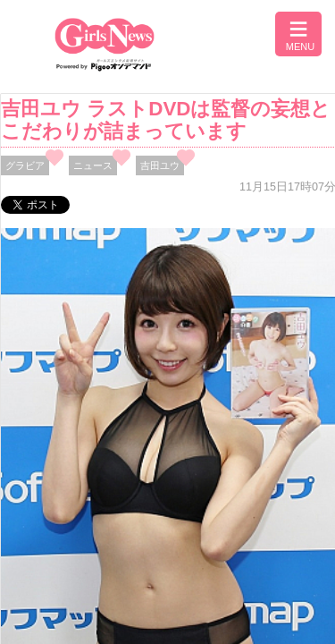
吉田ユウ (160, 165)
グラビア (25, 165)
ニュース (93, 165)
